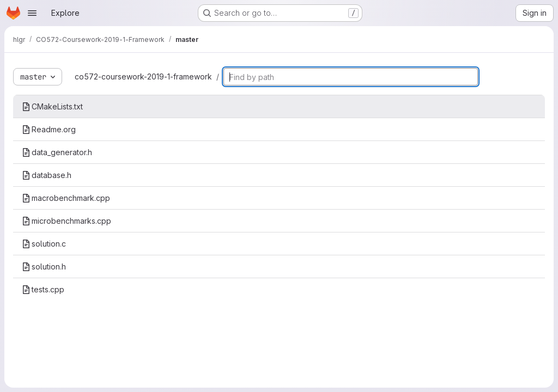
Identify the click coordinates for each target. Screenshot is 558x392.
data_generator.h (57, 152)
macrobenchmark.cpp (66, 198)
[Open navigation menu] (32, 13)
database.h (47, 175)
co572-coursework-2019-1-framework (143, 76)
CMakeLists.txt (52, 106)
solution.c (44, 244)
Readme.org (49, 129)
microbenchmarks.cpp (66, 221)
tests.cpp (43, 289)
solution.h (44, 267)
